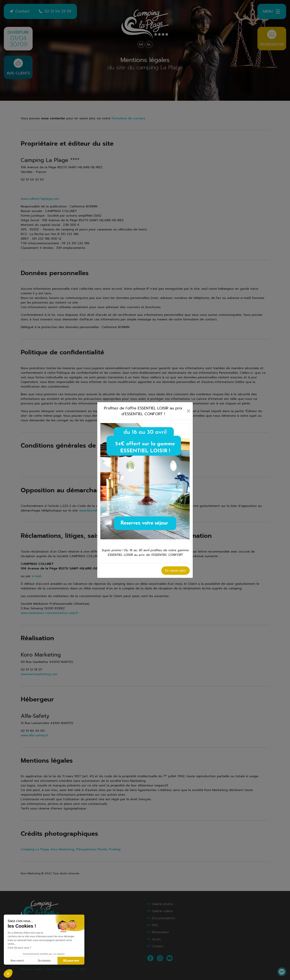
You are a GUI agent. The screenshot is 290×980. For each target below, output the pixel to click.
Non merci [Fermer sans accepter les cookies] (17, 961)
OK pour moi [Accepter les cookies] (71, 961)
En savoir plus (175, 571)
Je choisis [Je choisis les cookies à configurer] (44, 961)
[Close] (189, 411)
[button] (8, 973)
